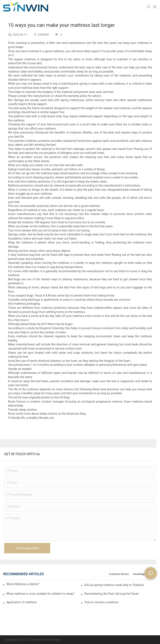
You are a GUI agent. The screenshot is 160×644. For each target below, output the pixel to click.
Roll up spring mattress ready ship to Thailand (114, 585)
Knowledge (139, 574)
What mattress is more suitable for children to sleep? (40, 594)
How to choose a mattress (101, 602)
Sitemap (36, 640)
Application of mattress (21, 602)
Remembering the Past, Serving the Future (112, 594)
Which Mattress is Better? (23, 584)
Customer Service (119, 574)
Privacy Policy (51, 640)
